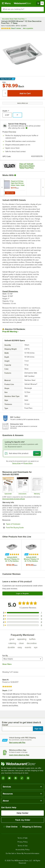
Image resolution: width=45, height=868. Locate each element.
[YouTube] (9, 778)
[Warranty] (37, 486)
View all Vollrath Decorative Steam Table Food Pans (27, 166)
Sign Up (38, 729)
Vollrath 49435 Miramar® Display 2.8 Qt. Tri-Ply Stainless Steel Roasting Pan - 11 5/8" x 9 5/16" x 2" (31, 559)
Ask (37, 453)
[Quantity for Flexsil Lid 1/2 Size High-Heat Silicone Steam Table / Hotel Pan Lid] (3, 193)
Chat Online (10, 827)
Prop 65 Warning (10, 332)
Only (4, 82)
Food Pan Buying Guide (21, 527)
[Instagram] (3, 778)
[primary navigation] (6, 3)
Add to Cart (10, 193)
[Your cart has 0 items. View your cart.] (40, 3)
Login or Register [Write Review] (22, 593)
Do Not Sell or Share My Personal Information (23, 853)
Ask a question (28, 28)
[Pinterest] (28, 778)
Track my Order (23, 820)
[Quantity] (5, 93)
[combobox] (22, 9)
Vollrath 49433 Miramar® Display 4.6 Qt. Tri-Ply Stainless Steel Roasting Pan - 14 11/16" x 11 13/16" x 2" (12, 559)
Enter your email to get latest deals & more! (21, 724)
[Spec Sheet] (8, 486)
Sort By (5, 656)
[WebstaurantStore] (22, 764)
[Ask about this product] (22, 453)
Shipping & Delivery (31, 827)
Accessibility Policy (23, 850)
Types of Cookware (20, 524)
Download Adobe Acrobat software (14, 499)
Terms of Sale (22, 838)
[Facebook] (16, 778)
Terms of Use (16, 463)
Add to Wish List (23, 103)
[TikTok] (22, 778)
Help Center (22, 813)
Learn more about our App (19, 755)
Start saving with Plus (17, 742)
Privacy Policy (28, 463)
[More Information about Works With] (15, 175)
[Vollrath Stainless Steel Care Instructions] (22, 486)
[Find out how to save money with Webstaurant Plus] (2, 182)
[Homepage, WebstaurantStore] (23, 3)
